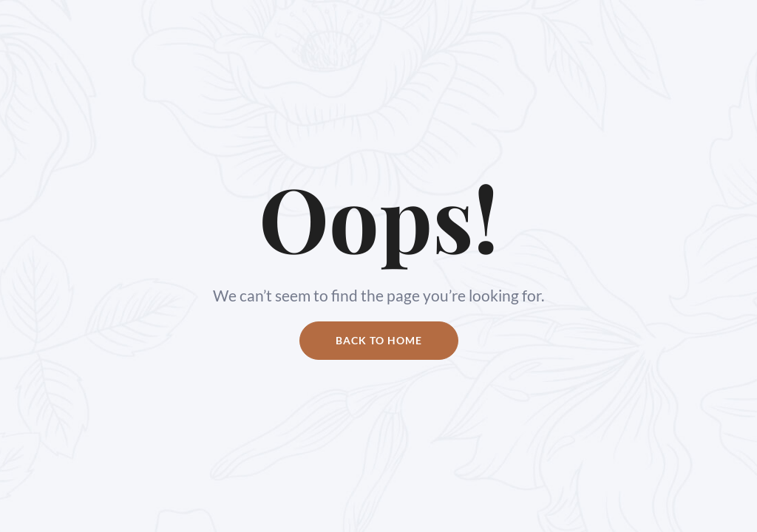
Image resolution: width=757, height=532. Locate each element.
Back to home (379, 340)
